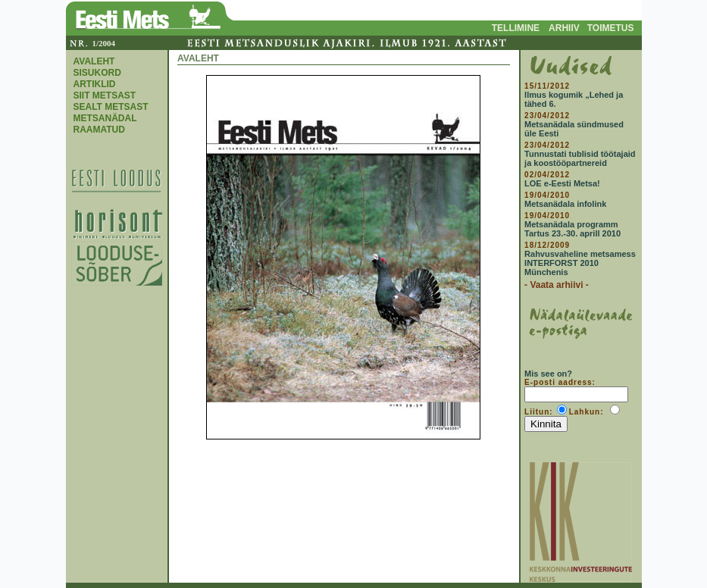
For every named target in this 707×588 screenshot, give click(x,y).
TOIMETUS (611, 28)
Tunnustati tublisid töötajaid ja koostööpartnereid (580, 158)
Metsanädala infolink (565, 204)
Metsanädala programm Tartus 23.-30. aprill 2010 (572, 229)
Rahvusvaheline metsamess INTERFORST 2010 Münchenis (580, 263)
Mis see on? (548, 374)
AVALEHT (94, 61)
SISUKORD (97, 73)
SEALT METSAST (111, 107)
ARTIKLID (95, 84)
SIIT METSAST (105, 95)
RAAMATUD (99, 130)
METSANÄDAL (105, 118)
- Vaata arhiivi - (557, 285)
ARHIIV (564, 28)
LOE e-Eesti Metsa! (562, 183)
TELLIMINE (516, 28)
